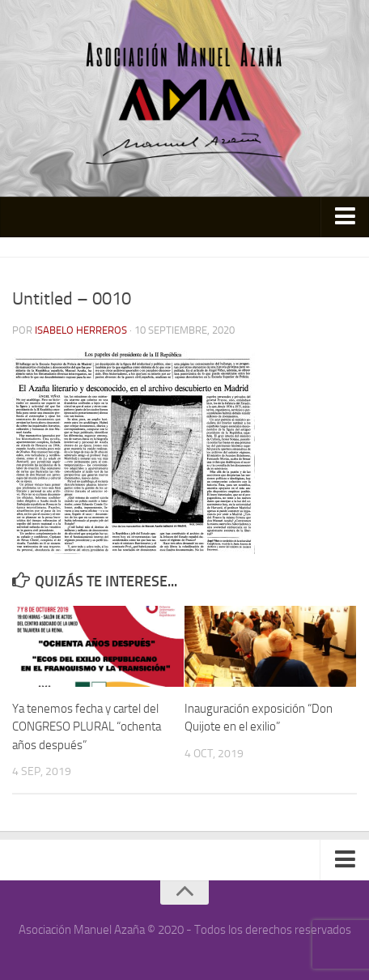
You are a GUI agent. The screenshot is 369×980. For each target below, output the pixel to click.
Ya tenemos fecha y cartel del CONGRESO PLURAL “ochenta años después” (87, 727)
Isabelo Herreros (81, 330)
